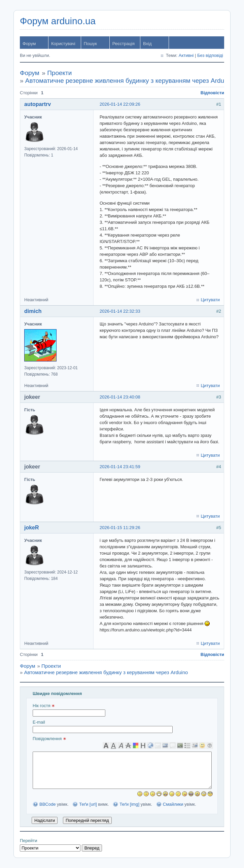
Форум (29, 44)
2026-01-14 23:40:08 (120, 397)
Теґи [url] (88, 804)
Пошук (90, 44)
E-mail (103, 726)
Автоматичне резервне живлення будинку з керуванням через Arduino (129, 81)
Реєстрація (124, 44)
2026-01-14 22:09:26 (120, 104)
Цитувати (210, 300)
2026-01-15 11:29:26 (120, 528)
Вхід (147, 44)
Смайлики (173, 804)
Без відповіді (210, 55)
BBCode (47, 804)
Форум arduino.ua (58, 21)
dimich (33, 311)
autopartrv (38, 104)
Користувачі (63, 44)
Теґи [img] (129, 804)
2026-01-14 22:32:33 (120, 311)
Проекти (59, 73)
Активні (186, 55)
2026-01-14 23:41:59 (120, 467)
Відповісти (212, 93)
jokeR (32, 528)
